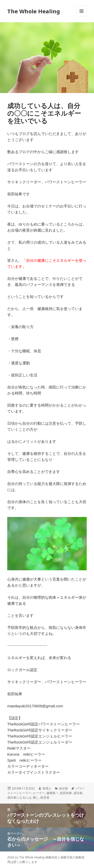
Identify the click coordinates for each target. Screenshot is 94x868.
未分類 (63, 788)
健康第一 (52, 793)
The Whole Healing (34, 11)
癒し (36, 797)
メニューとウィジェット (81, 16)
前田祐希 (66, 793)
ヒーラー (39, 793)
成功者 (78, 793)
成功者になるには (19, 797)
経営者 (45, 797)
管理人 (47, 788)
